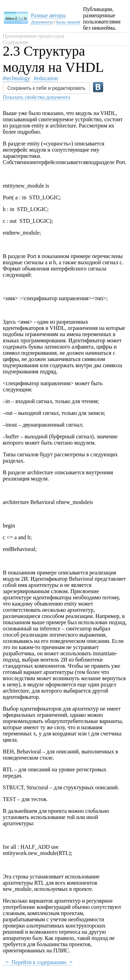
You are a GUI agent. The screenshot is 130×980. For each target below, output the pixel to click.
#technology (16, 78)
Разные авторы (48, 15)
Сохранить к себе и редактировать (46, 88)
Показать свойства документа (36, 97)
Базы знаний (68, 22)
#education (46, 78)
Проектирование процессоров (34, 36)
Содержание (15, 42)
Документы (42, 22)
